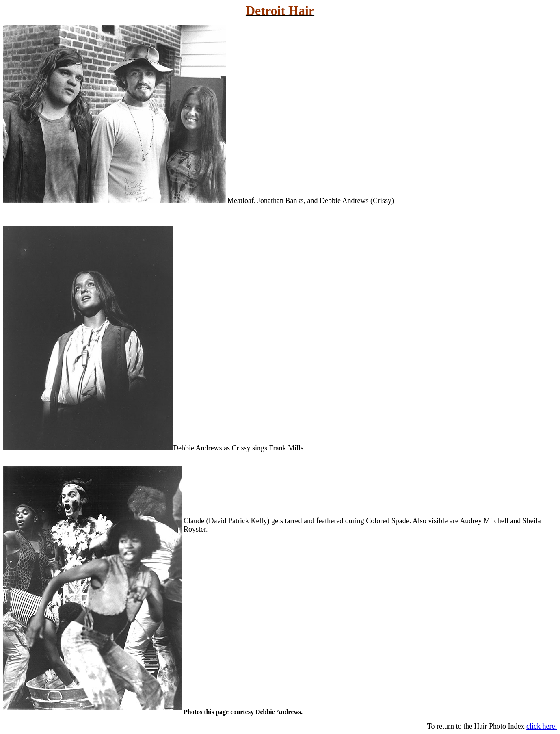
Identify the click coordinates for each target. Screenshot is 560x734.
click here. (542, 726)
